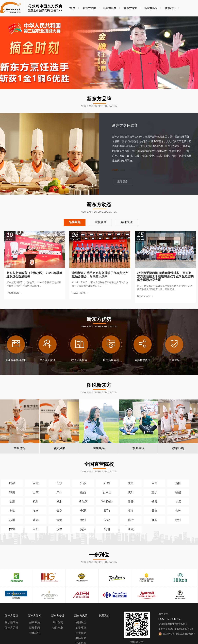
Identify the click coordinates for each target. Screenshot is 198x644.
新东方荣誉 (12, 628)
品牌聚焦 (35, 622)
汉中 (59, 529)
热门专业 (58, 628)
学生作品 (81, 633)
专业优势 (58, 622)
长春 (154, 502)
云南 (154, 483)
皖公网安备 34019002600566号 (180, 634)
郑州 (12, 492)
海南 (36, 511)
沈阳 (131, 492)
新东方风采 (151, 8)
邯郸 (12, 529)
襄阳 (107, 529)
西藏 (131, 529)
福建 (178, 492)
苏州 (12, 520)
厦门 (107, 511)
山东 (36, 492)
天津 (154, 511)
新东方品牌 (89, 8)
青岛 (59, 511)
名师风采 (81, 638)
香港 (36, 520)
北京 (131, 483)
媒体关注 (35, 633)
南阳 (36, 529)
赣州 (178, 520)
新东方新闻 (110, 8)
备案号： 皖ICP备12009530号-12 (176, 629)
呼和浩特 (107, 502)
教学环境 (81, 628)
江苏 (83, 483)
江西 (107, 483)
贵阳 (178, 483)
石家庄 (107, 492)
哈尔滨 (83, 502)
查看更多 (123, 182)
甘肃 (178, 502)
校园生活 (81, 622)
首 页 (72, 8)
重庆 (154, 492)
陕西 (12, 502)
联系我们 (170, 8)
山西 (83, 492)
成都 (12, 483)
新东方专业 (130, 8)
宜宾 (154, 520)
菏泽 (83, 529)
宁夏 (83, 511)
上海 (12, 511)
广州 (59, 492)
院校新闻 (35, 628)
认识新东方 (12, 622)
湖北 (59, 502)
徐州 (83, 520)
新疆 (131, 502)
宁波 (107, 520)
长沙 (59, 483)
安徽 (36, 483)
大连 (178, 511)
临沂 (131, 520)
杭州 (36, 502)
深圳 (131, 511)
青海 (59, 520)
